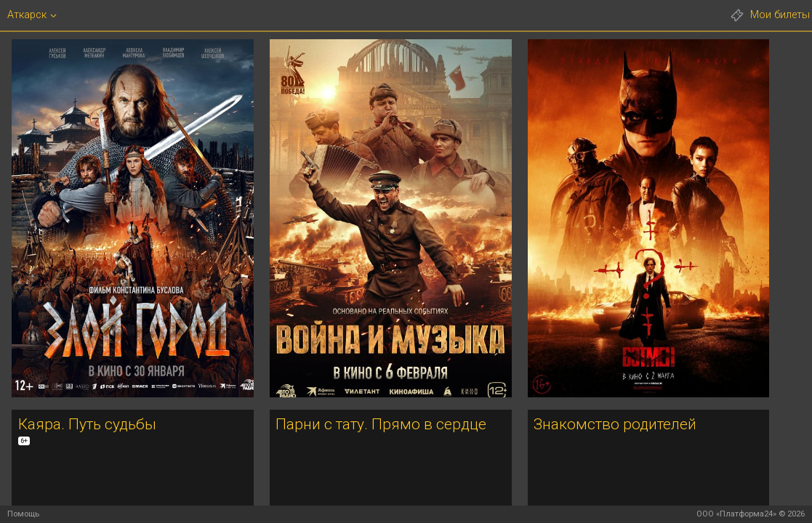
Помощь (23, 514)
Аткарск (27, 15)
